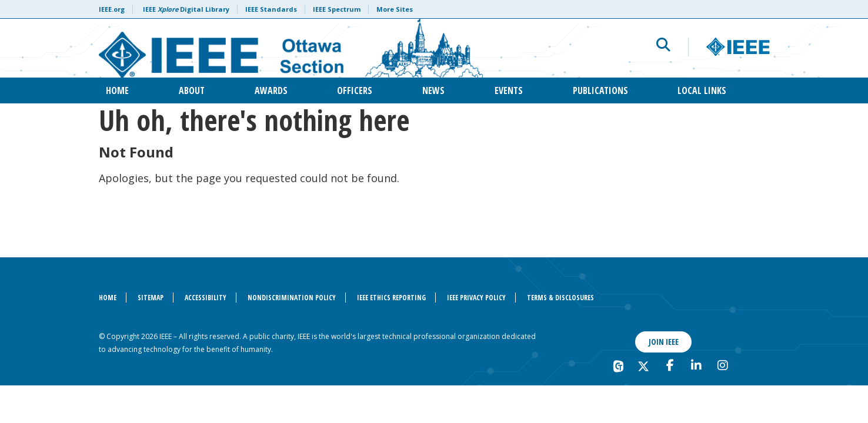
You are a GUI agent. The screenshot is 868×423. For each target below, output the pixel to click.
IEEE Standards (271, 9)
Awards (271, 90)
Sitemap (151, 298)
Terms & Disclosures (560, 298)
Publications (600, 90)
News (433, 90)
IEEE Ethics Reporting (391, 298)
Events (509, 90)
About (192, 90)
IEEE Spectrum (337, 9)
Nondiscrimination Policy (292, 298)
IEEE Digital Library (186, 9)
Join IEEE (664, 342)
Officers (355, 90)
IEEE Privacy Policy (476, 298)
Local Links (702, 90)
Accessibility (206, 298)
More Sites (395, 9)
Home (117, 90)
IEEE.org (112, 9)
